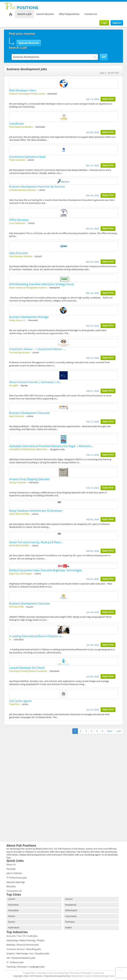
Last (119, 731)
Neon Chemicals (17, 416)
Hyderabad (14, 927)
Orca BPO (14, 386)
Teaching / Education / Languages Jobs (26, 967)
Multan (12, 916)
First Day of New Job (81, 973)
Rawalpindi (71, 905)
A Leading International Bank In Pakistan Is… (36, 636)
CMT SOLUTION (16, 607)
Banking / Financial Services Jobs (23, 945)
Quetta (12, 922)
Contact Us (91, 14)
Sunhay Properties (18, 482)
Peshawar (70, 922)
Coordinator (17, 124)
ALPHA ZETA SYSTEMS (19, 514)
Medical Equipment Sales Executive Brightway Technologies (46, 570)
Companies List (14, 891)
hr (10, 640)
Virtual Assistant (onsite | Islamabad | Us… (35, 382)
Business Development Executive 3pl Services (37, 187)
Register (117, 23)
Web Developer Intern (23, 90)
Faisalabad (13, 910)
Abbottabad (71, 910)
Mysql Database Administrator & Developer (36, 511)
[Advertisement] (25, 755)
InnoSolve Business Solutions (22, 190)
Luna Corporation (17, 223)
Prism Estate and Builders (21, 127)
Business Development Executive (29, 413)
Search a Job (24, 14)
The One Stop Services (19, 353)
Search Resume (45, 14)
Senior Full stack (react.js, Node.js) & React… (36, 542)
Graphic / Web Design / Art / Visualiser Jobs (28, 953)
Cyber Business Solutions (21, 256)
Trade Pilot (14, 704)
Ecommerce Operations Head (27, 157)
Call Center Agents (20, 701)
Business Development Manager (29, 317)
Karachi (69, 899)
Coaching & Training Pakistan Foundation (28, 671)
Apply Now (108, 99)
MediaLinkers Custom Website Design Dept (92, 976)
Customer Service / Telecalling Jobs (24, 949)
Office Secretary (19, 220)
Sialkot (68, 927)
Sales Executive (18, 253)
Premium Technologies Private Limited (27, 94)
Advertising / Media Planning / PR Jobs (25, 940)
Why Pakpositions (69, 14)
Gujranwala (71, 916)
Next (110, 731)
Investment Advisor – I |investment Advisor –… (38, 349)
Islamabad (13, 905)
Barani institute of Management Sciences (28, 288)
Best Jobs (11, 886)
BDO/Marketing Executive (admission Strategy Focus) (42, 284)
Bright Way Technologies (20, 574)
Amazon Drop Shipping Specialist (29, 479)
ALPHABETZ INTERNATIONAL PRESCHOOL (28, 449)
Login (104, 23)
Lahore (12, 899)
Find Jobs (11, 869)
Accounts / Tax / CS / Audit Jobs (22, 936)
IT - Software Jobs (15, 962)
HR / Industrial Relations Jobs (21, 958)
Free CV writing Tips (58, 973)
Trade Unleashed (17, 160)
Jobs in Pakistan (14, 873)
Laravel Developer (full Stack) (27, 668)
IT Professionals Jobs (17, 878)
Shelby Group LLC (17, 320)
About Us (11, 864)
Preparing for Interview (35, 973)
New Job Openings (16, 882)
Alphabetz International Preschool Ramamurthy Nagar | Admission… (51, 446)
